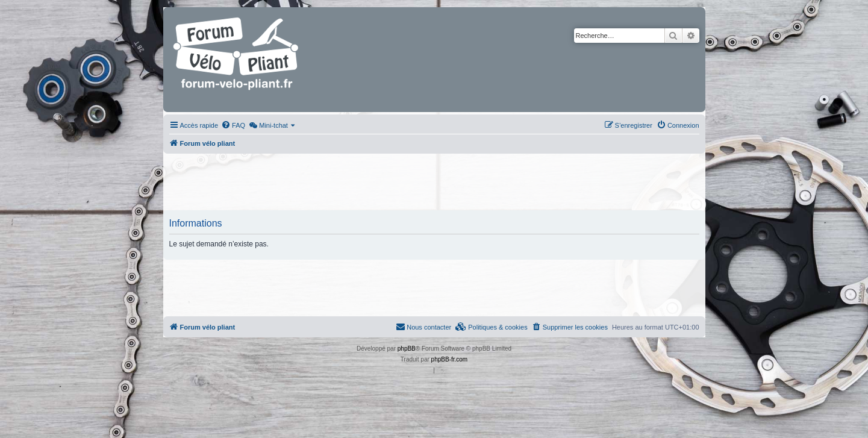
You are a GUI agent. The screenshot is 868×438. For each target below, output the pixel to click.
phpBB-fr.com (450, 359)
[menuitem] (233, 125)
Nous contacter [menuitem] (423, 327)
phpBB (407, 349)
